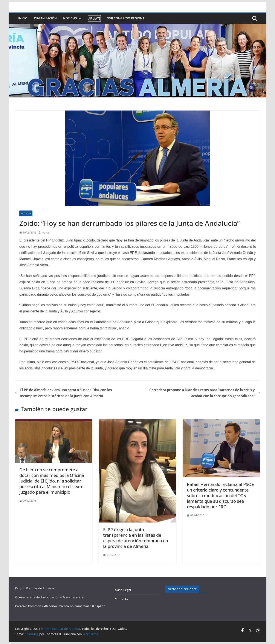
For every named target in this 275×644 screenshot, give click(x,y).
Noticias (70, 18)
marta (45, 233)
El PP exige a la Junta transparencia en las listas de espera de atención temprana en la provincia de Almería (136, 538)
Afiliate (94, 18)
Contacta (121, 599)
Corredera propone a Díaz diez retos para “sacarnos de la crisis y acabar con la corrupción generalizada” (205, 393)
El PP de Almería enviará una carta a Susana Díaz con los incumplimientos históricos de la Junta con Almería (63, 393)
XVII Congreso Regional (127, 18)
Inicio (23, 18)
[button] (79, 18)
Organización (45, 18)
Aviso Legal (123, 590)
